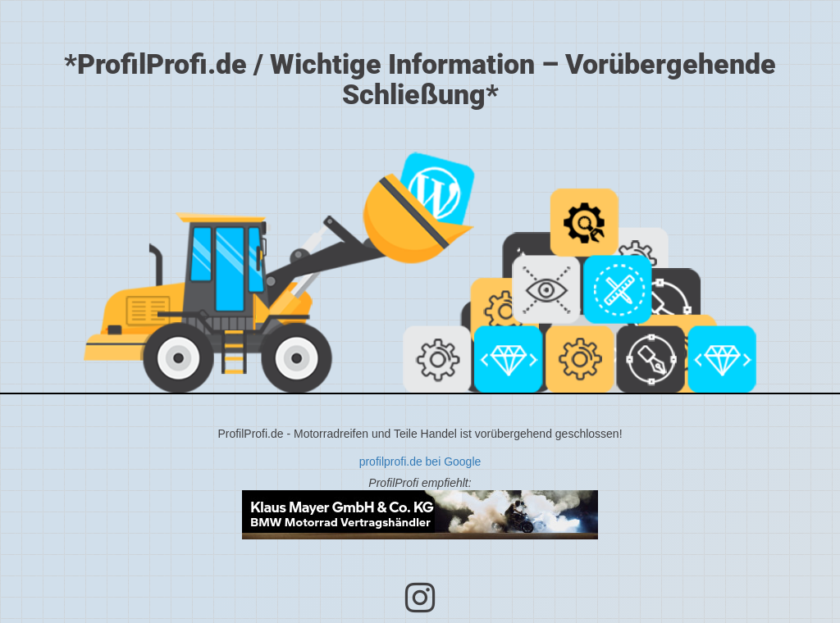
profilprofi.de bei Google (420, 462)
